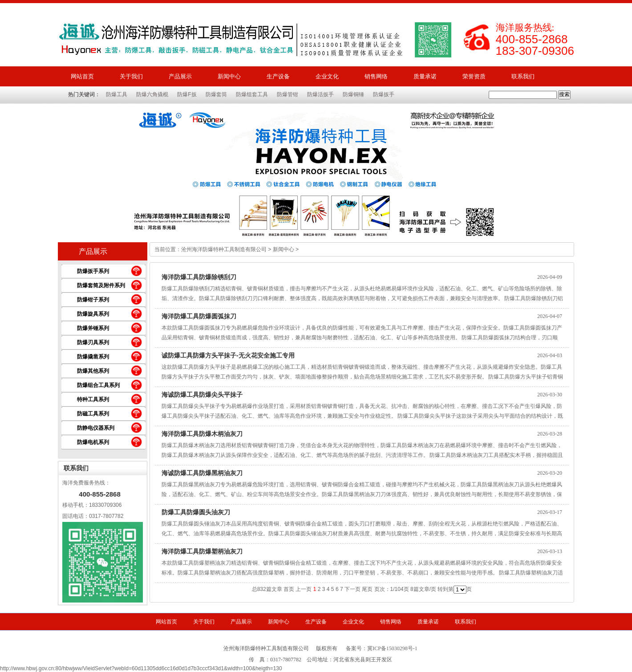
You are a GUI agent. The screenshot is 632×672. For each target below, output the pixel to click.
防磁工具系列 (93, 414)
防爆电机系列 (93, 442)
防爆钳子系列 (93, 300)
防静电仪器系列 (96, 428)
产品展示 (180, 76)
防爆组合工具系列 (98, 385)
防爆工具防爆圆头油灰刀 (196, 512)
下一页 (352, 589)
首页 (289, 589)
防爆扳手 (384, 94)
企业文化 (327, 76)
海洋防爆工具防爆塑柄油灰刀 (202, 551)
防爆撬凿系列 (93, 357)
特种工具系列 (93, 399)
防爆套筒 (216, 94)
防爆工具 (117, 94)
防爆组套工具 (252, 94)
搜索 (564, 94)
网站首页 (82, 76)
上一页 (304, 589)
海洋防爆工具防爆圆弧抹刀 (199, 316)
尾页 (367, 589)
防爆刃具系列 (93, 342)
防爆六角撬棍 (152, 94)
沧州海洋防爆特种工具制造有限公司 (224, 249)
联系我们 (523, 76)
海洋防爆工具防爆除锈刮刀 (199, 277)
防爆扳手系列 (93, 271)
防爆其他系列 (93, 371)
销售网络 (376, 76)
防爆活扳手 (320, 94)
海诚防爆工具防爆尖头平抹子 (202, 395)
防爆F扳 (187, 94)
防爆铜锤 (353, 94)
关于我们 (131, 76)
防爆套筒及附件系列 (101, 285)
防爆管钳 (288, 94)
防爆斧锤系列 (93, 328)
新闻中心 (229, 76)
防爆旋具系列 (93, 314)
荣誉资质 (474, 76)
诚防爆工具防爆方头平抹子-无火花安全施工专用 (228, 355)
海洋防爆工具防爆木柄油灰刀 (202, 434)
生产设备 (278, 76)
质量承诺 (425, 76)
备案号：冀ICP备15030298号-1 (382, 648)
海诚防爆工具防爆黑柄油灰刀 (202, 473)
